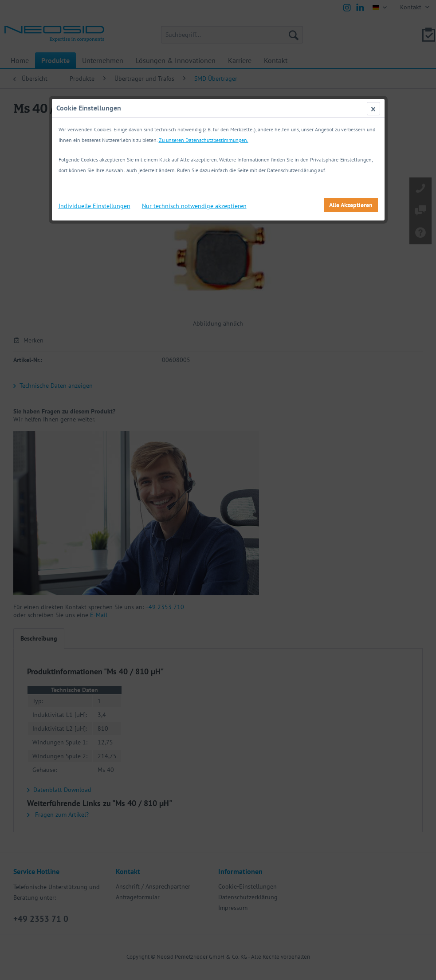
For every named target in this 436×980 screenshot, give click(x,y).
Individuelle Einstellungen (94, 206)
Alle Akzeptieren (351, 205)
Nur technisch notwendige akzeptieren (194, 206)
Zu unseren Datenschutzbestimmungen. (204, 140)
